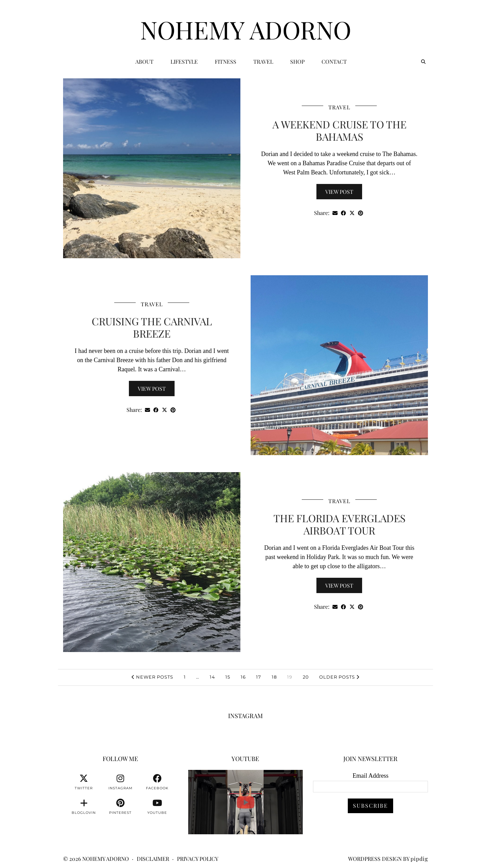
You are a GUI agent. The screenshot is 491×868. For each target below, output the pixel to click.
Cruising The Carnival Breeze (152, 327)
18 (274, 677)
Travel (263, 61)
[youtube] (157, 807)
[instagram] (120, 782)
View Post (339, 192)
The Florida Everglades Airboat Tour (339, 524)
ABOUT (144, 61)
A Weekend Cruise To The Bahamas (339, 130)
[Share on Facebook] (344, 213)
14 (212, 677)
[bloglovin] (84, 807)
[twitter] (84, 782)
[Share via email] (335, 213)
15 (228, 677)
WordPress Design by (388, 859)
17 (259, 677)
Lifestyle (184, 61)
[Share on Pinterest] (361, 213)
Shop (297, 61)
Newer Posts (152, 677)
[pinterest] (120, 807)
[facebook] (157, 782)
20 (306, 677)
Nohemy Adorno (246, 29)
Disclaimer (153, 859)
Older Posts (339, 677)
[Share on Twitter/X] (352, 213)
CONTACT (334, 61)
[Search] (423, 62)
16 (243, 677)
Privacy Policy (198, 859)
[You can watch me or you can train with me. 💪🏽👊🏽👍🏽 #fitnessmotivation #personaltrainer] (246, 802)
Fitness (226, 61)
